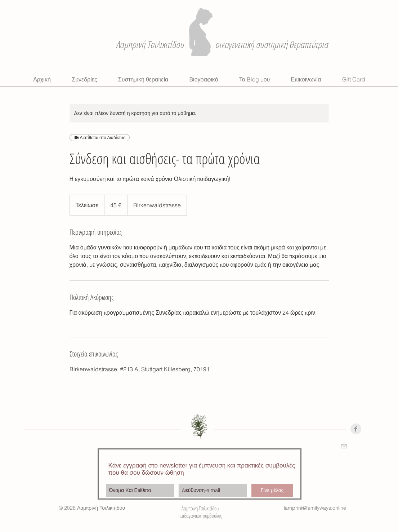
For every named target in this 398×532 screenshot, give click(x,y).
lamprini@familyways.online (315, 508)
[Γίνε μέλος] (272, 490)
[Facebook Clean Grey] (356, 429)
